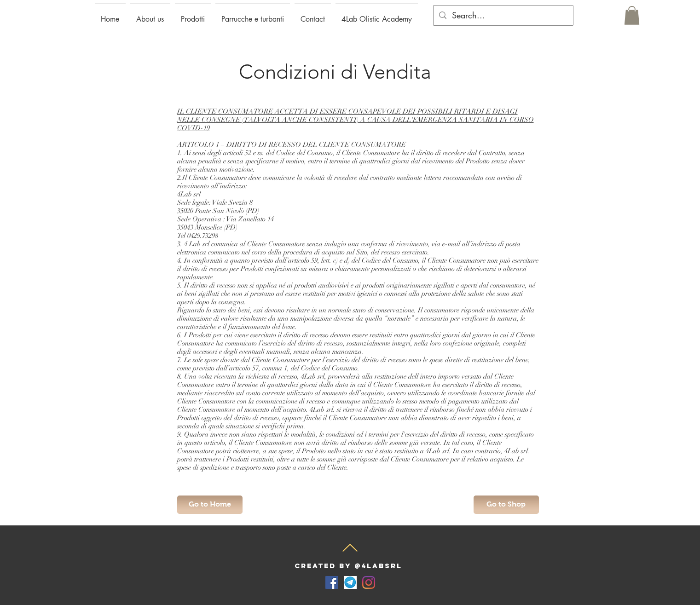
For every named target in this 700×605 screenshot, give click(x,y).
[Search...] (503, 15)
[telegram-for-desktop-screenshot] (350, 582)
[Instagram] (369, 582)
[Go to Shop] (506, 505)
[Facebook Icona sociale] (332, 582)
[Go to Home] (210, 505)
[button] (193, 15)
